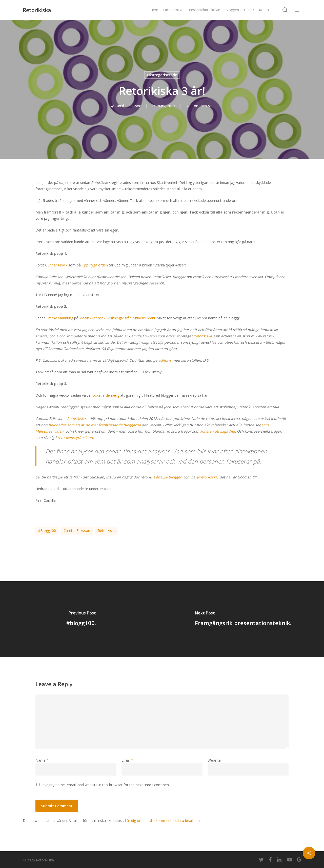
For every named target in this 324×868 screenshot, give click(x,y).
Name (42, 760)
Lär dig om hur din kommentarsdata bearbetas (163, 821)
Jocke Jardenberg (105, 395)
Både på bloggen (168, 477)
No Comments (198, 106)
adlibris (165, 360)
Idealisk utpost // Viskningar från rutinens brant (117, 318)
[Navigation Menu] (298, 10)
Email (127, 760)
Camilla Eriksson (128, 106)
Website (214, 760)
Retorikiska (37, 10)
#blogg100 (47, 531)
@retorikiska (207, 477)
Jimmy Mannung (60, 318)
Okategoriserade (162, 75)
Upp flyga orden (95, 265)
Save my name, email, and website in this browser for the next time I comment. (106, 785)
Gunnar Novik (56, 265)
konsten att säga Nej (218, 431)
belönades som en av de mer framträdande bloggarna (95, 425)
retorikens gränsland (75, 438)
